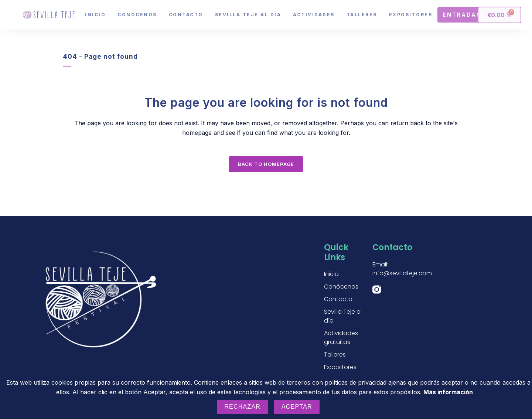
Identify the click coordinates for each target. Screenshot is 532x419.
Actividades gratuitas (341, 338)
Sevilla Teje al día (248, 15)
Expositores (411, 15)
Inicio (95, 15)
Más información (448, 392)
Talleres (362, 15)
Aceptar (297, 407)
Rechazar (242, 407)
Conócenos (137, 15)
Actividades (314, 15)
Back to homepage (266, 164)
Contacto (186, 15)
